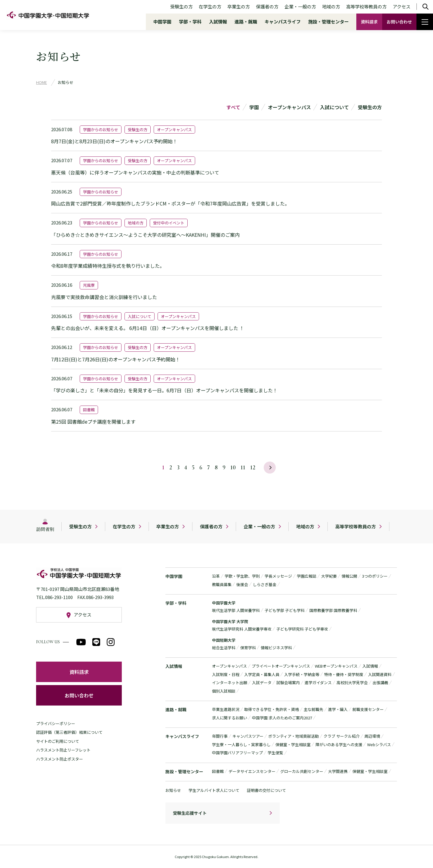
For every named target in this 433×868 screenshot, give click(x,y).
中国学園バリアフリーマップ (237, 753)
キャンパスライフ (283, 22)
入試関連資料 (380, 674)
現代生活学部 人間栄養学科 (236, 610)
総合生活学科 (224, 648)
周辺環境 (372, 736)
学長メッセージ (278, 576)
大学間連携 (338, 771)
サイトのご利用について (58, 741)
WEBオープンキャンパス (336, 666)
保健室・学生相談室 (293, 744)
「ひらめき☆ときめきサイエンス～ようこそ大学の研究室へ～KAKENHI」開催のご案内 (145, 235)
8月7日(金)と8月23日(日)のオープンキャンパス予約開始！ (114, 141)
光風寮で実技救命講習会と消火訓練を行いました (104, 297)
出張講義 (380, 683)
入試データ (262, 683)
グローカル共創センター (302, 771)
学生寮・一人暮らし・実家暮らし (241, 744)
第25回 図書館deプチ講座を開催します (93, 422)
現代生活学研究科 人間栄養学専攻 (242, 629)
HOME (41, 82)
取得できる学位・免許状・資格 (272, 709)
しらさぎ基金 (265, 584)
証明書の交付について (266, 790)
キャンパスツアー (248, 736)
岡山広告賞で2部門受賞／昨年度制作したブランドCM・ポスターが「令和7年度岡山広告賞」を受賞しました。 (170, 203)
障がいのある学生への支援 (339, 744)
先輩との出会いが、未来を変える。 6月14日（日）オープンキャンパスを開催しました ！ (148, 328)
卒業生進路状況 (226, 709)
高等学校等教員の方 (366, 6)
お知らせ (173, 790)
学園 (254, 107)
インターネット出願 (230, 683)
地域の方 (331, 6)
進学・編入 (338, 709)
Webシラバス (379, 744)
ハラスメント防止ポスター (60, 759)
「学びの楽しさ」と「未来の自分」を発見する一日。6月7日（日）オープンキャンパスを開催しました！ (164, 390)
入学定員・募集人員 (262, 674)
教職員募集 (222, 584)
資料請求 (369, 22)
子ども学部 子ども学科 (285, 610)
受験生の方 (181, 6)
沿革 (216, 576)
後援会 (242, 584)
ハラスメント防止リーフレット (63, 750)
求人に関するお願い (230, 718)
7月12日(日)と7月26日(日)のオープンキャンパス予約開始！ (116, 359)
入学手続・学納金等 (302, 674)
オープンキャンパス (289, 107)
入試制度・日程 (226, 674)
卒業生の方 (239, 6)
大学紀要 (329, 576)
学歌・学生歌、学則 (242, 576)
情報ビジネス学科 (276, 648)
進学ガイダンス (318, 683)
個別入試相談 (224, 691)
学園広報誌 (307, 576)
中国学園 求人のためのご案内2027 (282, 718)
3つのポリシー (375, 576)
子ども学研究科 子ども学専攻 (302, 629)
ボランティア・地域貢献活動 (293, 736)
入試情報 (218, 22)
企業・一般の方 (300, 6)
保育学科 (248, 648)
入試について (334, 107)
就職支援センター (368, 709)
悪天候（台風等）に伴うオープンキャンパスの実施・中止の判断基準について (135, 172)
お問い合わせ (399, 22)
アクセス (402, 6)
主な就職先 (313, 709)
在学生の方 (210, 6)
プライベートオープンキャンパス (281, 666)
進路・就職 (246, 22)
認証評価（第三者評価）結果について (69, 732)
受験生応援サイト (190, 813)
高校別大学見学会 (352, 683)
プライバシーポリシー (56, 723)
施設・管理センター (329, 22)
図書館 (218, 771)
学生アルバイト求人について (214, 790)
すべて (233, 107)
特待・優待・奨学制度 (344, 674)
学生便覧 (275, 753)
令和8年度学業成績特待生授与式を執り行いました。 (108, 266)
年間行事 (220, 736)
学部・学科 (190, 22)
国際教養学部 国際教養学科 (333, 610)
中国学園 (162, 22)
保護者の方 (267, 6)
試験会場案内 (288, 683)
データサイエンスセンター (252, 771)
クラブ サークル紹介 (342, 736)
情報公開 (349, 576)
